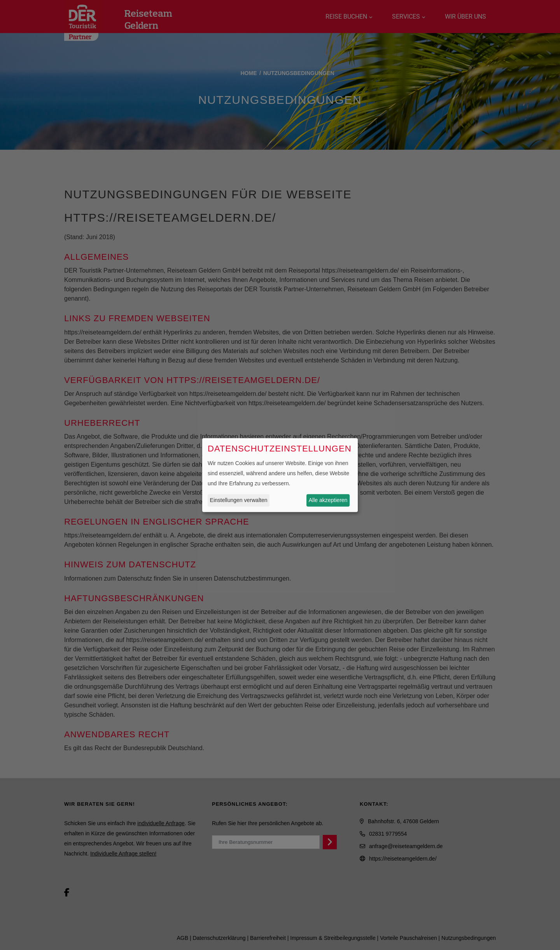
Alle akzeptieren (328, 500)
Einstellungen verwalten (239, 500)
